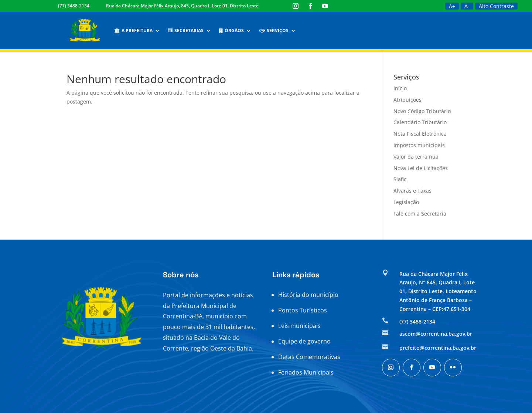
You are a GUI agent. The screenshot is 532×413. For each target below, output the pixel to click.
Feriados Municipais (306, 372)
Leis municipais (299, 326)
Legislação (406, 202)
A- (467, 6)
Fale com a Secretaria (420, 214)
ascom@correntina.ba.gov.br (436, 334)
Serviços (274, 31)
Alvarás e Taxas (412, 191)
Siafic (400, 179)
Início (400, 88)
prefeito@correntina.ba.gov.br (438, 348)
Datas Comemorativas (309, 357)
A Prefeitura (134, 31)
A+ (452, 6)
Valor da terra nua (416, 157)
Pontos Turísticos (303, 310)
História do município (308, 295)
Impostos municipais (419, 145)
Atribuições (407, 100)
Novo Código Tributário (422, 111)
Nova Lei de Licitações (421, 168)
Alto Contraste (496, 6)
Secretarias (186, 31)
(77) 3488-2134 (74, 6)
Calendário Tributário (420, 122)
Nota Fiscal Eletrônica (420, 134)
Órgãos (231, 31)
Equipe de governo (304, 341)
